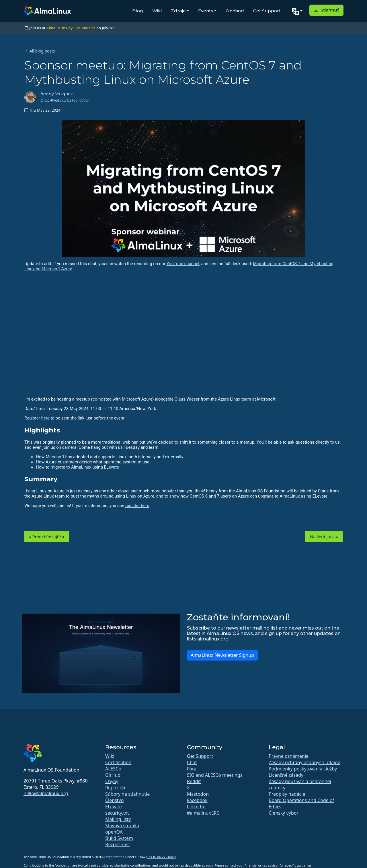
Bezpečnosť (118, 844)
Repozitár (115, 788)
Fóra (192, 769)
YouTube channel (183, 264)
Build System (119, 838)
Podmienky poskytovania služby (303, 769)
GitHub (113, 775)
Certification (118, 762)
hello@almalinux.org (46, 793)
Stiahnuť (326, 10)
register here (137, 506)
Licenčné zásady (286, 775)
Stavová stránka (122, 826)
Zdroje (178, 11)
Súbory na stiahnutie (127, 794)
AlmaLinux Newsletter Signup (222, 655)
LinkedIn (196, 807)
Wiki (157, 11)
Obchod (235, 11)
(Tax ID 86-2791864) (161, 857)
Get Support (267, 11)
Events (206, 11)
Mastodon (198, 794)
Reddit (194, 781)
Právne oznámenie (289, 756)
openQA (114, 832)
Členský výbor (284, 813)
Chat (192, 762)
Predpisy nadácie (287, 794)
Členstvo (114, 800)
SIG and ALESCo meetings (215, 775)
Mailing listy (118, 819)
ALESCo (113, 769)
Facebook (197, 800)
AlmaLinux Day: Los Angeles (71, 28)
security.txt (117, 813)
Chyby (112, 781)
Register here (37, 418)
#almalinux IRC (203, 813)
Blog (138, 11)
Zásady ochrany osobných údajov (304, 762)
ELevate (114, 807)
